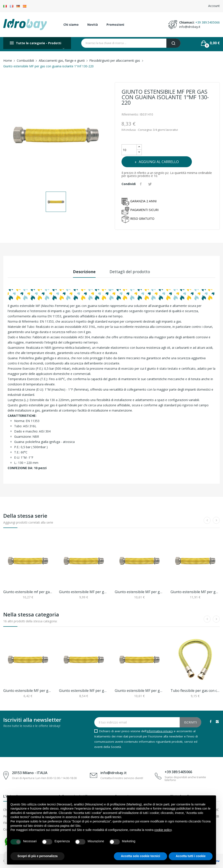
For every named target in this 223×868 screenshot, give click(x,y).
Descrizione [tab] (84, 272)
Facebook (211, 722)
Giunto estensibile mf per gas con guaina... (28, 592)
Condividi (141, 184)
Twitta (150, 184)
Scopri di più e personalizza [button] (37, 856)
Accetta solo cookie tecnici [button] (140, 856)
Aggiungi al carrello (158, 162)
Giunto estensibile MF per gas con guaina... (84, 592)
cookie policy (163, 830)
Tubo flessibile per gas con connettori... (195, 691)
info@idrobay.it (190, 27)
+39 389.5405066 (208, 22)
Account (214, 6)
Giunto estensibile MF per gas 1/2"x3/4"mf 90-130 (28, 691)
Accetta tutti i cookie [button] (191, 856)
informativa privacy (160, 731)
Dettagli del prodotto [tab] (130, 272)
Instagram (217, 722)
